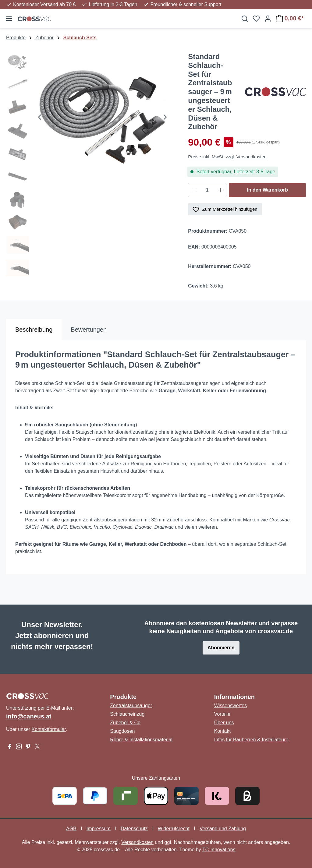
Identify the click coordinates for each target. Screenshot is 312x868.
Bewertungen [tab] (89, 330)
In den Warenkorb (267, 190)
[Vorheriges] (40, 118)
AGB (71, 829)
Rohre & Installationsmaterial (141, 740)
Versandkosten (137, 842)
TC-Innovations (219, 850)
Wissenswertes (231, 706)
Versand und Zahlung (223, 829)
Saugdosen (122, 731)
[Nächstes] (165, 118)
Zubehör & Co (125, 723)
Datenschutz (134, 829)
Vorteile (222, 714)
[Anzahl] (207, 190)
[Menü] (9, 19)
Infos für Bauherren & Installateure (251, 740)
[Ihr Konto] (268, 19)
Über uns (224, 723)
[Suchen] (245, 19)
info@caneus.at (29, 716)
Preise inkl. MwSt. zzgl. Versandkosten (227, 157)
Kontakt (222, 731)
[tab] (34, 330)
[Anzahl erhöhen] (220, 190)
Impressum (99, 829)
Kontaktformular (49, 729)
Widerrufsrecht (174, 829)
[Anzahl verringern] (194, 190)
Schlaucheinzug (127, 714)
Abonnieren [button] (221, 648)
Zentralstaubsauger (131, 706)
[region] (91, 167)
